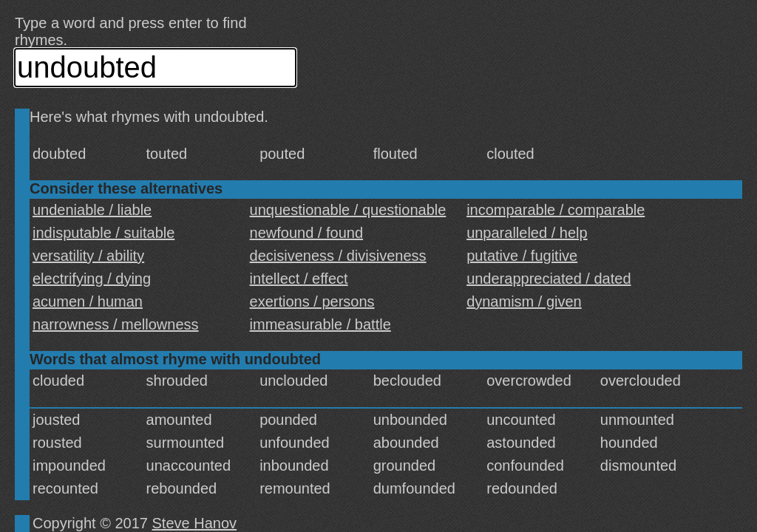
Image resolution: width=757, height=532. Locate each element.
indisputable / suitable (103, 233)
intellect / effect (299, 279)
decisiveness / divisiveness (338, 256)
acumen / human (88, 301)
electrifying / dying (92, 279)
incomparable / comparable (556, 210)
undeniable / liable (92, 210)
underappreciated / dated (549, 279)
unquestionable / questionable (348, 210)
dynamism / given (524, 301)
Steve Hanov (195, 523)
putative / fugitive (522, 256)
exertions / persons (312, 301)
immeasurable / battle (320, 324)
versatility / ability (88, 256)
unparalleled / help (527, 233)
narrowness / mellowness (116, 324)
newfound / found (306, 233)
